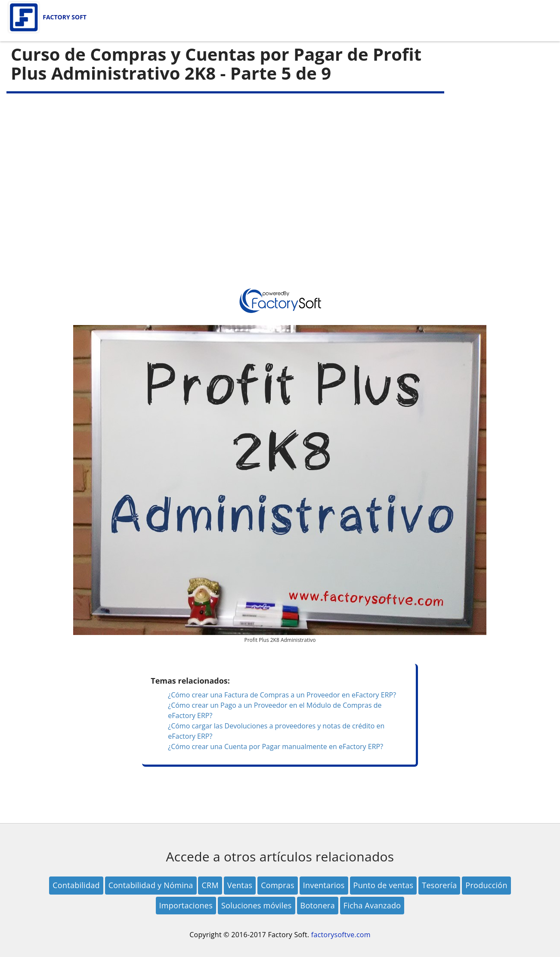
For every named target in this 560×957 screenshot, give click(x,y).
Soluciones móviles (257, 905)
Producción (486, 885)
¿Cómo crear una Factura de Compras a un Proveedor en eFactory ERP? (282, 695)
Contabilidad (76, 885)
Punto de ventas (384, 885)
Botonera (318, 905)
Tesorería (439, 885)
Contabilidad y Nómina (151, 885)
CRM (210, 885)
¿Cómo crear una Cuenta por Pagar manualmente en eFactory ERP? (275, 746)
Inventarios (324, 885)
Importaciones (186, 905)
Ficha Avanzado (372, 905)
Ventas (240, 885)
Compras (278, 885)
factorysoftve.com (341, 935)
